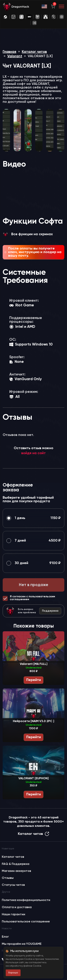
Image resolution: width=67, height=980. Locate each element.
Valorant (15, 56)
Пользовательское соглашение (26, 922)
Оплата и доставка (17, 907)
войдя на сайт (33, 453)
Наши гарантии (13, 914)
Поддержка (50, 611)
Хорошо (13, 973)
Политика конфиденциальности (26, 900)
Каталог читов (34, 52)
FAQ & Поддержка (16, 864)
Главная (9, 52)
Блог (5, 937)
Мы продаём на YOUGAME (22, 944)
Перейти (34, 680)
